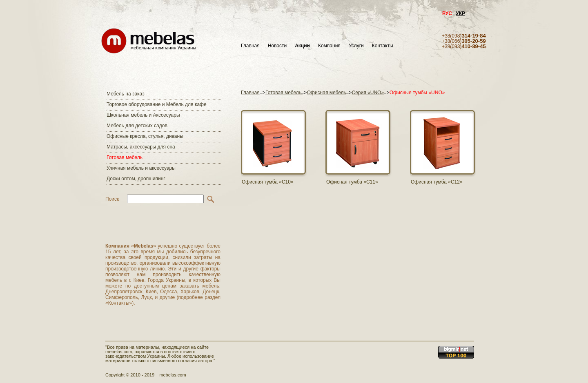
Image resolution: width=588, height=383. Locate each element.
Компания (329, 46)
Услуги (356, 46)
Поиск (112, 199)
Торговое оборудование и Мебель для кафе (157, 104)
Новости (277, 46)
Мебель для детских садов (137, 126)
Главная (250, 46)
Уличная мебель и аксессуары (141, 168)
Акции (302, 46)
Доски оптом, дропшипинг (136, 179)
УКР (460, 13)
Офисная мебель (327, 93)
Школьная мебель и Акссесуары (143, 115)
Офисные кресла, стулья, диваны (145, 136)
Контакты (383, 46)
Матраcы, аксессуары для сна (141, 147)
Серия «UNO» (368, 93)
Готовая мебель (125, 157)
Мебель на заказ (126, 94)
